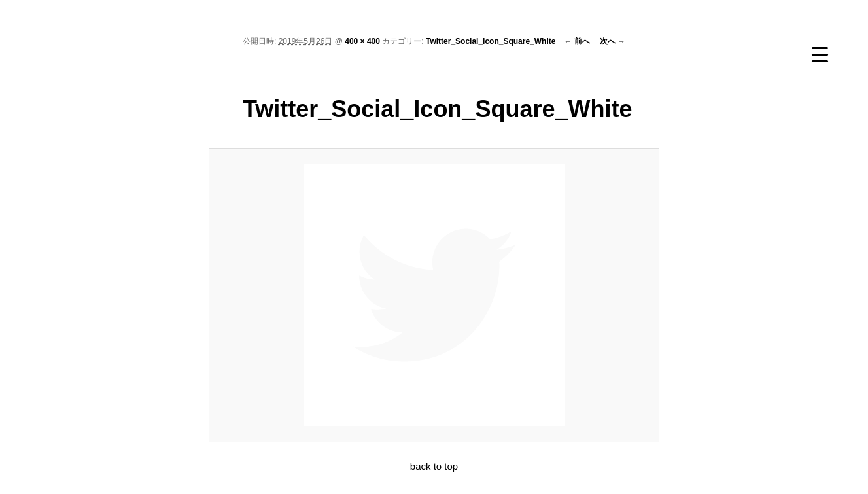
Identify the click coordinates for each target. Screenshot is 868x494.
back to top (434, 466)
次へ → (613, 41)
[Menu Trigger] (820, 54)
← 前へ (577, 41)
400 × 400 (362, 41)
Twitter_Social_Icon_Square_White (491, 41)
